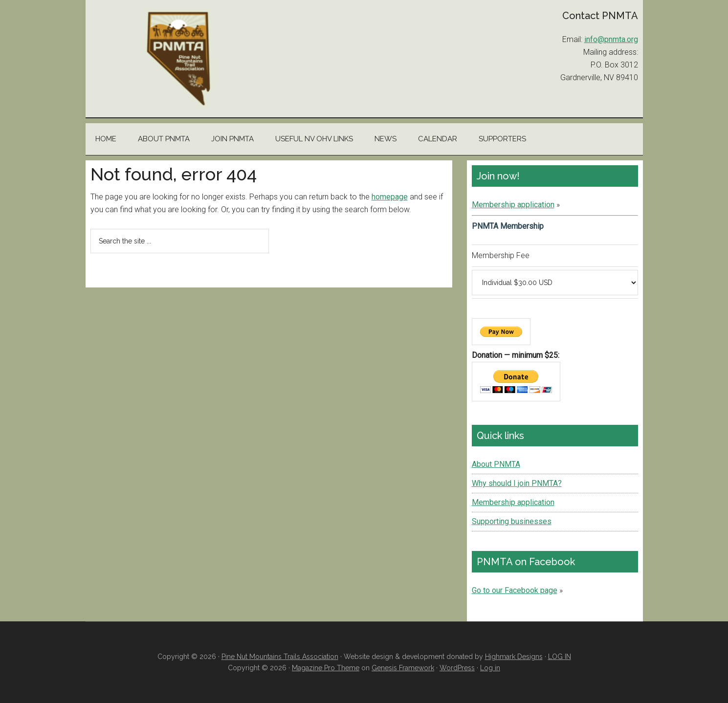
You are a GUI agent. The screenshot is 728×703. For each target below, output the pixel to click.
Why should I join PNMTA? (517, 483)
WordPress (457, 668)
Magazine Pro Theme (326, 668)
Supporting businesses (512, 521)
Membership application (513, 205)
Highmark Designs (514, 657)
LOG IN (560, 657)
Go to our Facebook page (515, 590)
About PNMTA (496, 464)
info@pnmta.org (611, 39)
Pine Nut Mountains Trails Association (178, 59)
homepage (390, 197)
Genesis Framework (403, 668)
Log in (490, 668)
